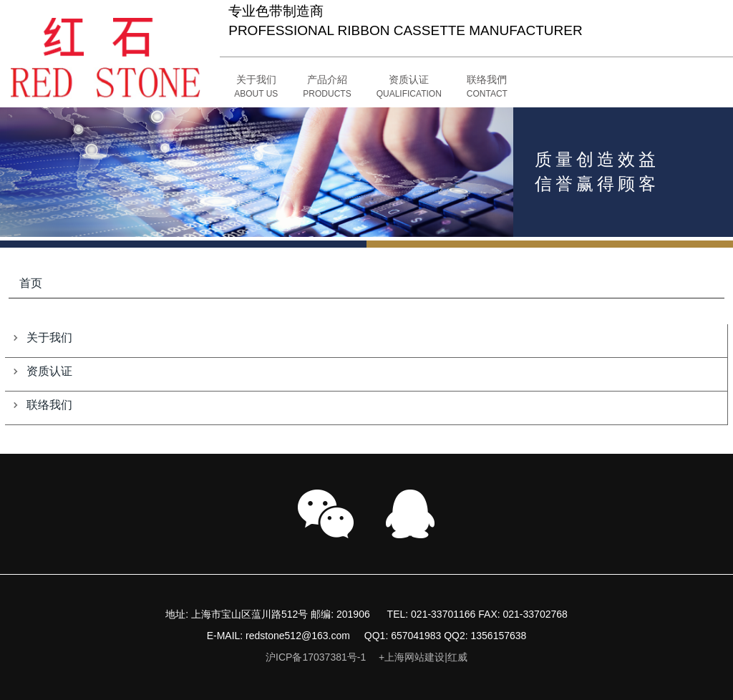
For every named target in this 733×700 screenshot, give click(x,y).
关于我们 (49, 337)
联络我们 (49, 405)
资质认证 (49, 371)
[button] (327, 87)
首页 (31, 283)
